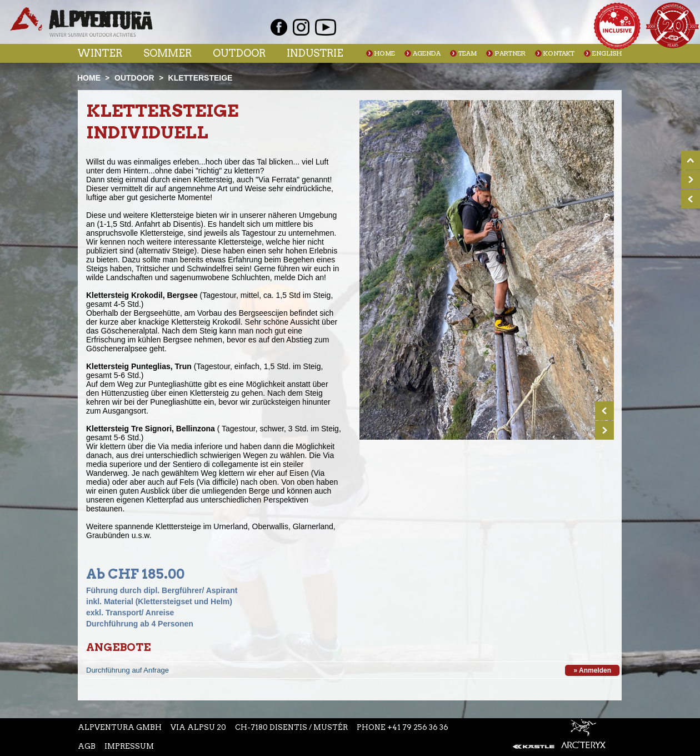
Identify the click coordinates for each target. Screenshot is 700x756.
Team (467, 54)
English (607, 54)
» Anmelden (592, 670)
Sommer (167, 53)
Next (604, 430)
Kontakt (559, 54)
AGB (87, 746)
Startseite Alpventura (81, 22)
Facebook (279, 27)
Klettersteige (201, 78)
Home (385, 54)
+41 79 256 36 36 (418, 727)
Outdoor (239, 53)
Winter (100, 53)
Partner (510, 54)
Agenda (427, 54)
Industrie (315, 53)
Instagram (301, 27)
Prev (604, 411)
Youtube (326, 27)
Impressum (129, 746)
